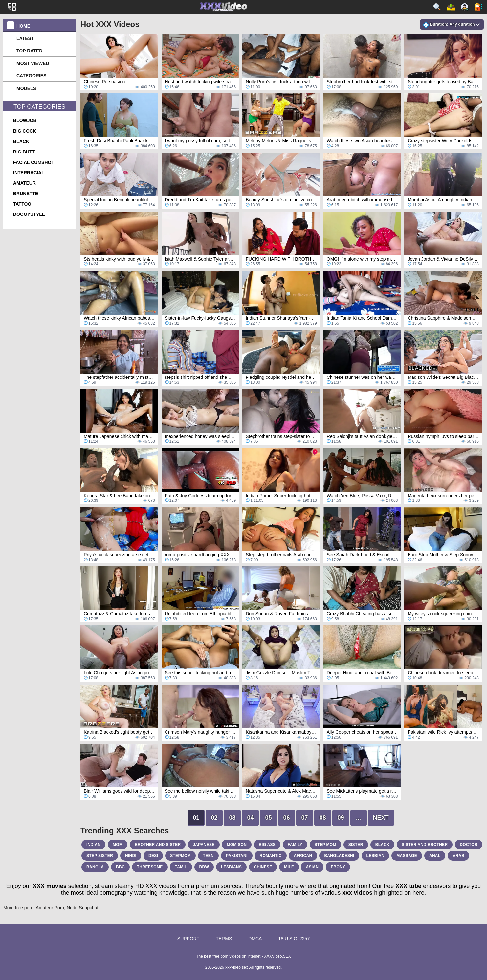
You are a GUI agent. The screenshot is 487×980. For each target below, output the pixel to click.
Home (23, 26)
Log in (478, 7)
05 (268, 818)
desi (153, 856)
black (21, 141)
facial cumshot (34, 162)
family (295, 845)
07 (305, 818)
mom (118, 845)
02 (214, 818)
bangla (95, 867)
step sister (100, 856)
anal (435, 856)
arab (458, 856)
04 (250, 818)
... (358, 818)
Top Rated (29, 51)
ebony (338, 867)
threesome (150, 867)
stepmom (180, 856)
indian (93, 845)
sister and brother (425, 845)
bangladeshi (339, 856)
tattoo (22, 204)
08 (323, 818)
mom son (237, 845)
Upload (451, 7)
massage (407, 856)
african (303, 856)
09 (341, 818)
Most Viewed (33, 63)
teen (208, 856)
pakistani (237, 856)
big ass (267, 845)
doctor (469, 845)
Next (381, 818)
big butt (24, 152)
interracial (29, 173)
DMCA (255, 939)
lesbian (376, 856)
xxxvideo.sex (237, 967)
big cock (25, 131)
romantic (270, 856)
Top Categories (39, 107)
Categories (32, 76)
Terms (224, 939)
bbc (120, 867)
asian (312, 867)
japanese (204, 845)
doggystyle (29, 214)
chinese (263, 867)
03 (232, 818)
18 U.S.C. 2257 (294, 939)
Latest (25, 38)
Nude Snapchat (83, 908)
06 (287, 818)
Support (188, 939)
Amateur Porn (50, 908)
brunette (26, 194)
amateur (24, 183)
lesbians (231, 867)
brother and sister (158, 845)
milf (289, 867)
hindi (131, 856)
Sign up (465, 7)
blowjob (25, 120)
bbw (204, 867)
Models (26, 88)
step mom (325, 845)
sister (356, 845)
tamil (181, 867)
